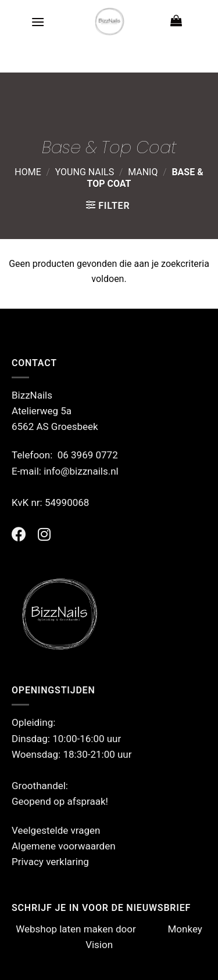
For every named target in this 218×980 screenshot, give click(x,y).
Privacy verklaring (50, 862)
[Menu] (38, 22)
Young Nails (85, 172)
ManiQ (143, 172)
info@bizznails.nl (82, 471)
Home (28, 172)
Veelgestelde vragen (56, 830)
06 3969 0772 (88, 455)
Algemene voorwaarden (64, 846)
